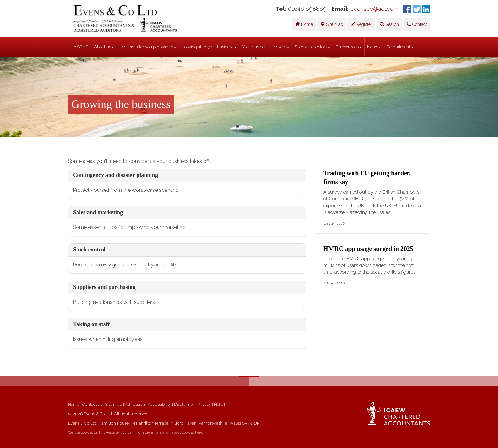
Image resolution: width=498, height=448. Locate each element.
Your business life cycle (266, 47)
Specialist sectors (313, 47)
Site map (114, 404)
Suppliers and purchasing (104, 287)
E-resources (349, 47)
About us (104, 47)
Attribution (135, 404)
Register (361, 24)
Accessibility (159, 404)
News (374, 47)
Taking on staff (91, 324)
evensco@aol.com (374, 9)
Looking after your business (209, 47)
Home (304, 24)
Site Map (332, 24)
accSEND (80, 47)
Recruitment (400, 47)
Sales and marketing (98, 212)
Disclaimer (184, 404)
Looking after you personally (148, 47)
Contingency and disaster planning (115, 175)
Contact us (92, 404)
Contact (417, 24)
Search (389, 24)
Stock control (89, 250)
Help (219, 404)
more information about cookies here (172, 433)
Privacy (204, 404)
